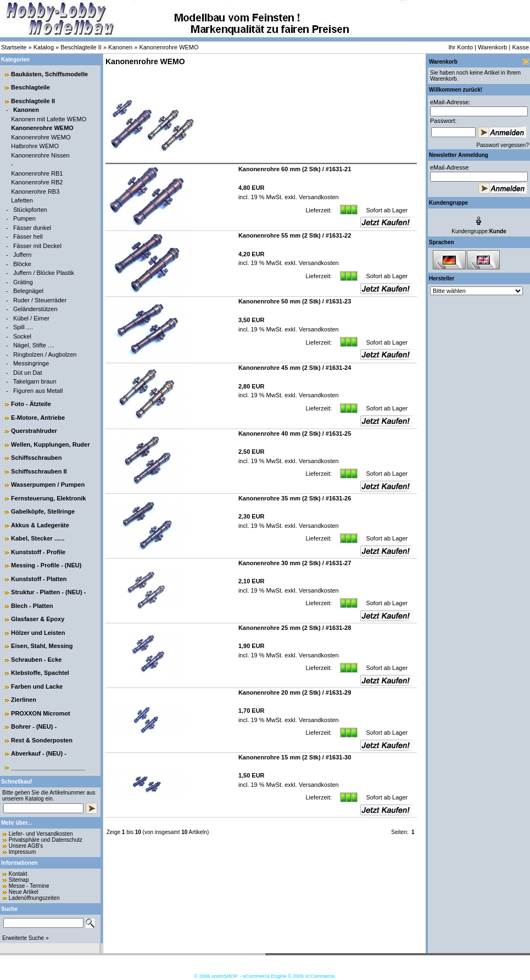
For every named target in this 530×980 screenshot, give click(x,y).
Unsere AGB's (26, 846)
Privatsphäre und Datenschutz (46, 840)
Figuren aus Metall (38, 391)
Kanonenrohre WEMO (169, 47)
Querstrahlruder (34, 431)
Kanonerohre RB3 (35, 192)
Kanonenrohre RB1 (37, 173)
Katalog (44, 47)
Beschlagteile (30, 87)
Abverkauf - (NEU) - (39, 753)
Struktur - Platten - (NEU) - (48, 592)
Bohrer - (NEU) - (34, 726)
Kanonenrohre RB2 (37, 182)
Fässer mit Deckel (37, 246)
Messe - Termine (29, 886)
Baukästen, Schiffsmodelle (49, 74)
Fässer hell (28, 236)
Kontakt (18, 874)
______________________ (48, 767)
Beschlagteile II (81, 47)
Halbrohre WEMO (35, 146)
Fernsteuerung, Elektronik (48, 498)
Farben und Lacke (37, 686)
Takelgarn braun (35, 381)
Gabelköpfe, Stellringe (43, 511)
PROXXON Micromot (41, 713)
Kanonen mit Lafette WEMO (49, 119)
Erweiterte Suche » (26, 938)
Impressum (22, 852)
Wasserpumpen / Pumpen (48, 485)
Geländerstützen (35, 309)
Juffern (22, 255)
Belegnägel (28, 291)
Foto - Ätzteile (31, 404)
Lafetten (22, 200)
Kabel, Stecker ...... (38, 538)
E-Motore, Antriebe (38, 418)
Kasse (520, 47)
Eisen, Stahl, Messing (42, 646)
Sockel (22, 336)
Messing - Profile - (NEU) (46, 565)
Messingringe (31, 363)
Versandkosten (318, 197)
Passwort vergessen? (503, 145)
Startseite (14, 47)
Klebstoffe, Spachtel (40, 673)
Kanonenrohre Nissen (40, 155)
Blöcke (22, 264)
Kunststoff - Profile (38, 552)
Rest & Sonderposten (42, 740)
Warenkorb (492, 47)
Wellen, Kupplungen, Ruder (50, 444)
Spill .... (23, 327)
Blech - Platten (32, 606)
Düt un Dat (28, 373)
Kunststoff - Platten (39, 579)
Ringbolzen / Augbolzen (45, 354)
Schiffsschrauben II (39, 471)
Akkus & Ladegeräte (40, 525)
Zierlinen (24, 700)
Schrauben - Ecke (36, 660)
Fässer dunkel (32, 228)
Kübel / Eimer (31, 318)
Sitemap (19, 880)
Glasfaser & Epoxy (38, 619)
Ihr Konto (461, 47)
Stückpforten (30, 210)
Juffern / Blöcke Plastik (44, 273)
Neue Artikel (24, 892)
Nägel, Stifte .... (34, 345)
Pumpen (24, 218)
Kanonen (120, 47)
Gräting (23, 282)
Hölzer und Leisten (38, 633)
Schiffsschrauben (36, 458)
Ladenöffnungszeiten (34, 898)
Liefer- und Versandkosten (41, 834)
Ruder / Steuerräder (40, 300)
